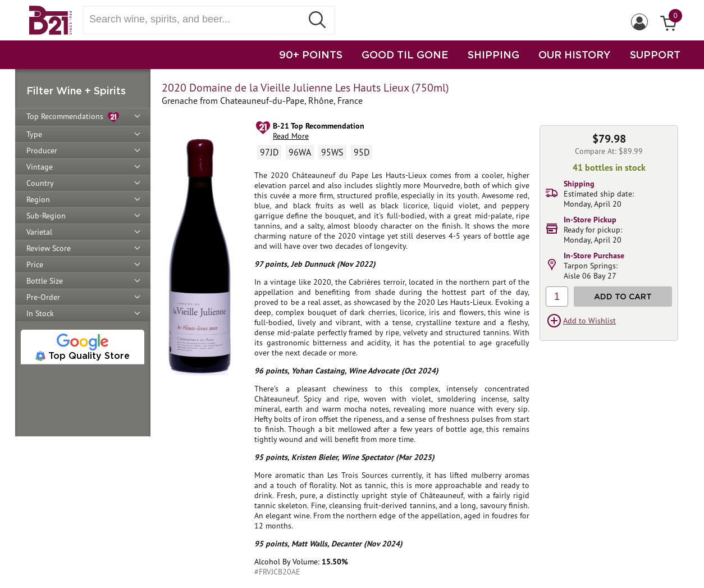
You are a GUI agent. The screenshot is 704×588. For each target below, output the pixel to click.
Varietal (39, 232)
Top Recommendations (73, 117)
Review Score (49, 248)
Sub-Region (46, 216)
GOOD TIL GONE (405, 54)
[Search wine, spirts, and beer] (196, 19)
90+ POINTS (311, 54)
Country (40, 183)
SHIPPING (493, 54)
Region (38, 199)
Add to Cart (623, 296)
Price (35, 265)
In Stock (40, 313)
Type (34, 134)
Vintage (40, 167)
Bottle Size (45, 281)
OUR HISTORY (575, 54)
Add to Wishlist (589, 321)
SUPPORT (655, 54)
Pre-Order (43, 297)
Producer (42, 151)
